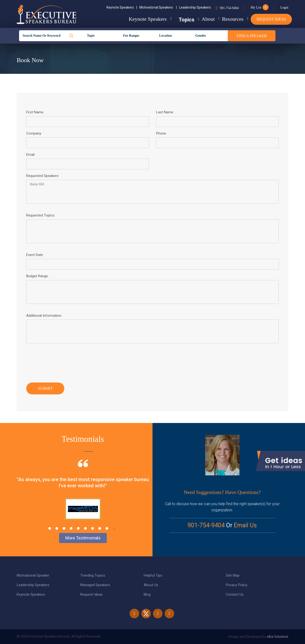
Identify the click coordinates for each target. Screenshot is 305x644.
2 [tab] (57, 528)
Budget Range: (37, 276)
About (199, 19)
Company (34, 133)
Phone (161, 133)
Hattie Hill (152, 192)
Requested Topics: (41, 215)
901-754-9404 (229, 8)
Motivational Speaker (33, 575)
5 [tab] (78, 528)
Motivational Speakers (158, 7)
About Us (151, 585)
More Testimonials (83, 538)
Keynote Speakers (122, 7)
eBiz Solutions (278, 637)
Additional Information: (44, 316)
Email (30, 155)
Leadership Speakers (195, 7)
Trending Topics (93, 575)
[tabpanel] (83, 496)
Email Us (245, 525)
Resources (228, 19)
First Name (35, 112)
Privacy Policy (237, 585)
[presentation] (62, 362)
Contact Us (235, 594)
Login (284, 8)
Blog (147, 594)
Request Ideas (271, 19)
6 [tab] (85, 528)
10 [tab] (114, 528)
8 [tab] (100, 528)
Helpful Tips (153, 575)
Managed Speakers (95, 585)
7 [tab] (93, 528)
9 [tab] (107, 528)
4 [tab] (71, 528)
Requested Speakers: (43, 176)
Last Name (165, 112)
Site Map (233, 575)
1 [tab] (50, 528)
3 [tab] (64, 528)
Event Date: (35, 255)
